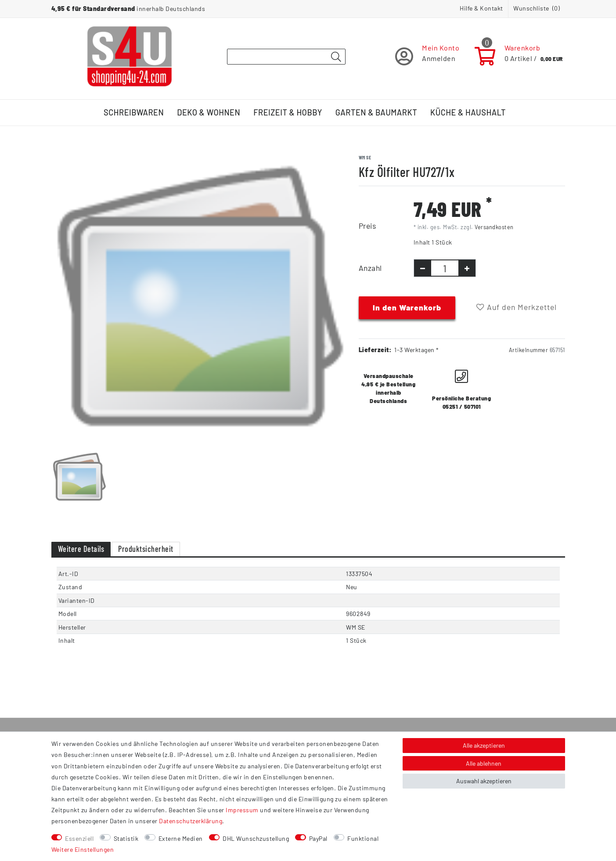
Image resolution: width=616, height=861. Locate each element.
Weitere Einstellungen (83, 849)
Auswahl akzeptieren (484, 781)
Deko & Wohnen (209, 112)
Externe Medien (181, 838)
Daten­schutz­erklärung (191, 821)
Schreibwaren (134, 112)
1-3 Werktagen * (417, 350)
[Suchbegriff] (286, 57)
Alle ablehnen (484, 763)
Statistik (126, 838)
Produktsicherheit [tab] (146, 549)
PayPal (318, 838)
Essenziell (79, 838)
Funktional (363, 838)
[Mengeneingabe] (445, 268)
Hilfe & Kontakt (481, 8)
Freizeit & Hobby (288, 112)
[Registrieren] (427, 56)
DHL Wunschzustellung (256, 838)
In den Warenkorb (407, 307)
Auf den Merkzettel (517, 307)
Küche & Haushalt (468, 112)
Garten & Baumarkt (376, 112)
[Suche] (336, 57)
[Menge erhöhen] (467, 268)
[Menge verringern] (423, 268)
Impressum (242, 810)
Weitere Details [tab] (81, 549)
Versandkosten (494, 227)
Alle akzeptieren (484, 745)
